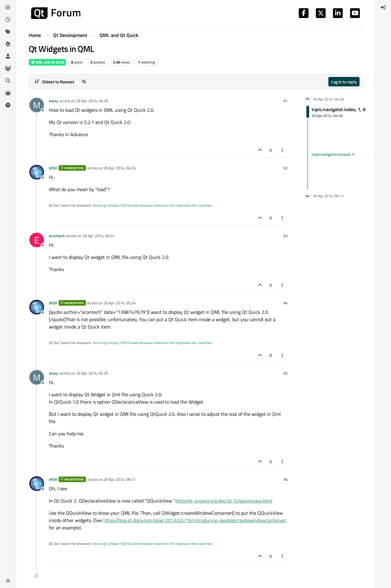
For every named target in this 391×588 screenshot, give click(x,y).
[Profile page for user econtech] (37, 240)
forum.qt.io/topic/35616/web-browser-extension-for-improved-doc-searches (152, 205)
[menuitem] (383, 7)
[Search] (8, 81)
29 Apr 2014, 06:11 (120, 479)
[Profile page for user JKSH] (37, 172)
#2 (286, 168)
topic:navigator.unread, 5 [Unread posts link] (333, 154)
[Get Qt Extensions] (8, 93)
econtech (57, 236)
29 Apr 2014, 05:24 (120, 303)
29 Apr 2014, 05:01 (99, 236)
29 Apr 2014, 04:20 (92, 101)
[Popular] (8, 44)
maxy (54, 101)
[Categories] (8, 7)
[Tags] (8, 32)
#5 (286, 373)
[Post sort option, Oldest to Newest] (54, 82)
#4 (286, 303)
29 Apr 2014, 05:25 (92, 373)
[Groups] (8, 68)
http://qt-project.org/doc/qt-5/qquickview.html (224, 501)
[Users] (8, 56)
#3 (286, 236)
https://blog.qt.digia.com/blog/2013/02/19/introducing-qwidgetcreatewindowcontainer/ (195, 520)
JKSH (53, 168)
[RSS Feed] (84, 82)
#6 (286, 479)
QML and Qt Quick (47, 62)
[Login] (383, 7)
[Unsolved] (8, 105)
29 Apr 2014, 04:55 (120, 168)
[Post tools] (283, 150)
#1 (286, 101)
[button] (8, 581)
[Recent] (8, 20)
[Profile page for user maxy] (37, 105)
